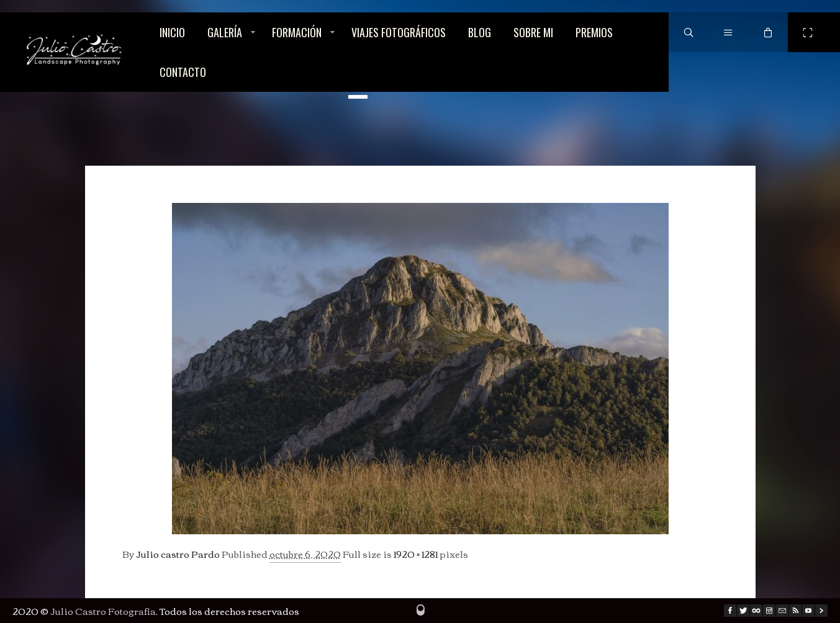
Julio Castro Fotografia (103, 611)
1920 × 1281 (416, 554)
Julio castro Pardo (178, 554)
